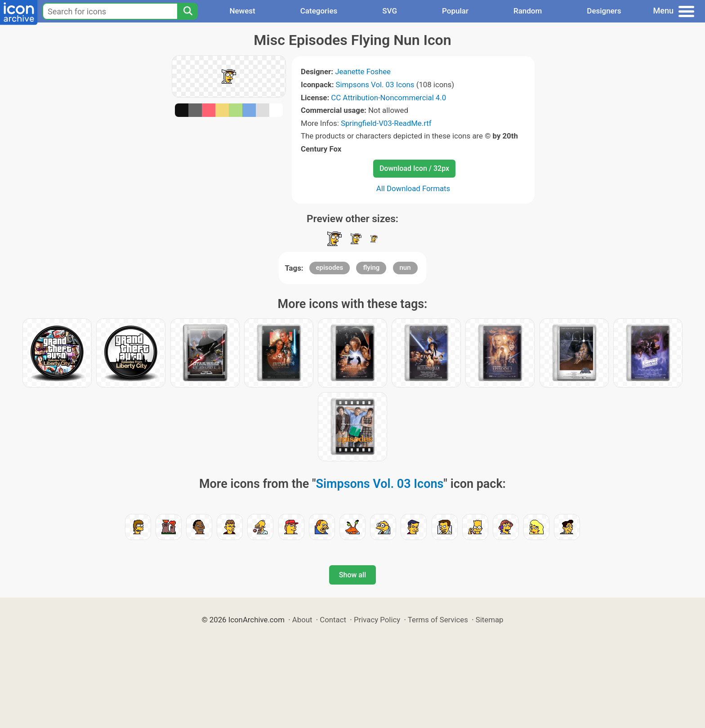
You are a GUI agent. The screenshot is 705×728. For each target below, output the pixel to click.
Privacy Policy (377, 620)
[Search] (187, 11)
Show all (352, 575)
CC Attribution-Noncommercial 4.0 (388, 98)
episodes (330, 268)
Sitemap (490, 620)
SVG (390, 11)
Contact (333, 620)
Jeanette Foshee (363, 71)
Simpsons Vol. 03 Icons (375, 85)
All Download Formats (413, 188)
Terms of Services (438, 620)
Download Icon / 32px (414, 168)
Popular (455, 11)
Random (528, 11)
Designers (604, 11)
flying (371, 268)
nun (405, 268)
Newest (242, 11)
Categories (319, 11)
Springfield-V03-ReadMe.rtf (386, 123)
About (302, 620)
